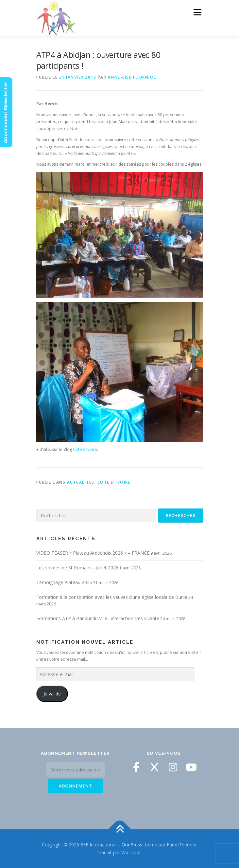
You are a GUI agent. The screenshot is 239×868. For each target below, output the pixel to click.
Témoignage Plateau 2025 (64, 582)
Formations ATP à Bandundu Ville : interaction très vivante (98, 618)
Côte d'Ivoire (114, 482)
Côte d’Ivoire (85, 449)
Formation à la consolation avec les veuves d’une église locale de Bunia (112, 597)
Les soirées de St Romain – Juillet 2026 (77, 568)
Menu (197, 12)
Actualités (81, 482)
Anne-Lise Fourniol (132, 77)
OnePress (132, 845)
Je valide (52, 694)
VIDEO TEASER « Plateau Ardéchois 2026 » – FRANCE (93, 553)
